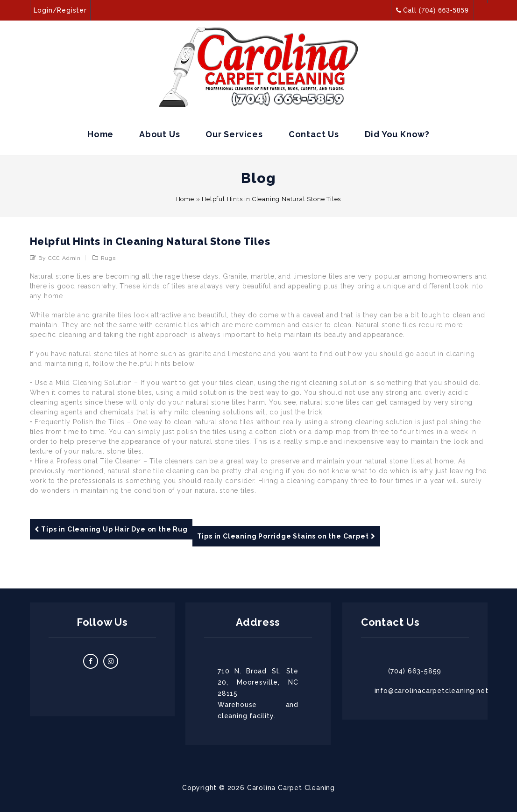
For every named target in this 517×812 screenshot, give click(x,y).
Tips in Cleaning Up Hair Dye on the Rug (111, 529)
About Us (159, 134)
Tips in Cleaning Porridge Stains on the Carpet (287, 536)
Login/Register (60, 10)
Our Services (234, 134)
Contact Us (314, 134)
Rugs (108, 258)
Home (100, 134)
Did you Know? (397, 134)
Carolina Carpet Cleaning (291, 788)
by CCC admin (60, 258)
